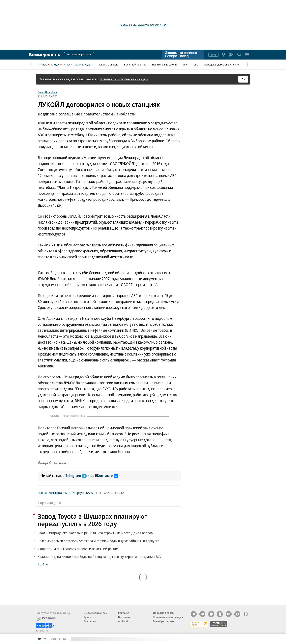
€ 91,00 (56, 64)
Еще (44, 564)
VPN (185, 64)
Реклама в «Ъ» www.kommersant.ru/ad (143, 25)
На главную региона (79, 54)
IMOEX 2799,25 (82, 64)
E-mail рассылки (163, 621)
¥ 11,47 (68, 64)
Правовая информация (168, 617)
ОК (243, 79)
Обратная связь (163, 613)
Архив (87, 617)
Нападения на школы (165, 64)
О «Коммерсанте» (95, 613)
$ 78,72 (43, 64)
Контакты (90, 621)
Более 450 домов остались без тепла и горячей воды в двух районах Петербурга (99, 541)
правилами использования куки (124, 79)
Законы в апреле (108, 64)
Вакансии (124, 617)
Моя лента (58, 639)
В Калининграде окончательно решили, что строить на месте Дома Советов (95, 533)
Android (123, 621)
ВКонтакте (107, 476)
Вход (213, 55)
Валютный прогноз (135, 64)
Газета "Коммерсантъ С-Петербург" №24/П (67, 493)
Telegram (76, 476)
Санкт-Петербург (47, 92)
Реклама (124, 613)
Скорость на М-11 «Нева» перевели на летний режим (78, 549)
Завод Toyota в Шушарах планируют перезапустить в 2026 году (93, 520)
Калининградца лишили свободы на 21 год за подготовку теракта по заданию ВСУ (100, 557)
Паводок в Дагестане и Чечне (222, 64)
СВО (196, 64)
